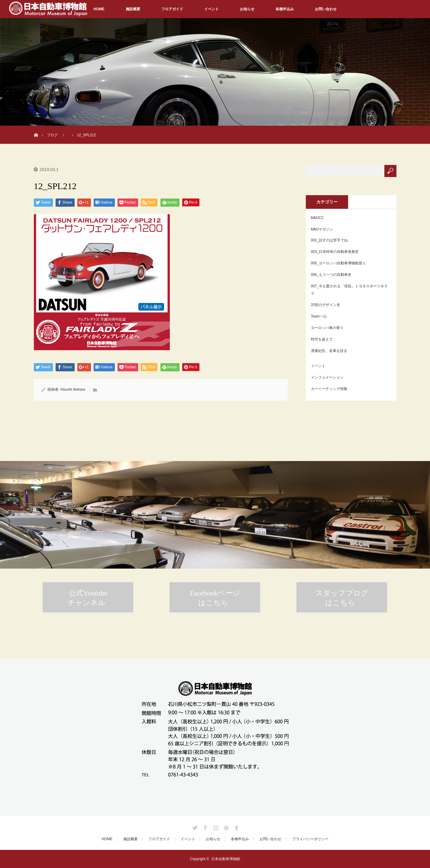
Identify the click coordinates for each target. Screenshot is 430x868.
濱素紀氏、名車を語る (329, 351)
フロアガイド (172, 9)
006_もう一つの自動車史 (331, 275)
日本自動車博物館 (226, 859)
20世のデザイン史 (326, 305)
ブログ (52, 135)
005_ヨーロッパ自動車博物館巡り (339, 263)
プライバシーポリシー (310, 839)
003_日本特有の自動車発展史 (335, 252)
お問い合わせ (326, 9)
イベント (212, 9)
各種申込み (285, 9)
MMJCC (317, 218)
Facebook (205, 827)
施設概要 (133, 9)
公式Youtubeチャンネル (88, 598)
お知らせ (247, 9)
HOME (99, 9)
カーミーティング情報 (329, 389)
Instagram (215, 827)
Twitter (194, 827)
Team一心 (319, 316)
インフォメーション (327, 377)
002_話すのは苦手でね (330, 240)
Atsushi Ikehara (73, 389)
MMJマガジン (322, 229)
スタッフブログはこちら (342, 598)
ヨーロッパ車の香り (327, 328)
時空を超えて (322, 339)
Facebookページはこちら (215, 598)
